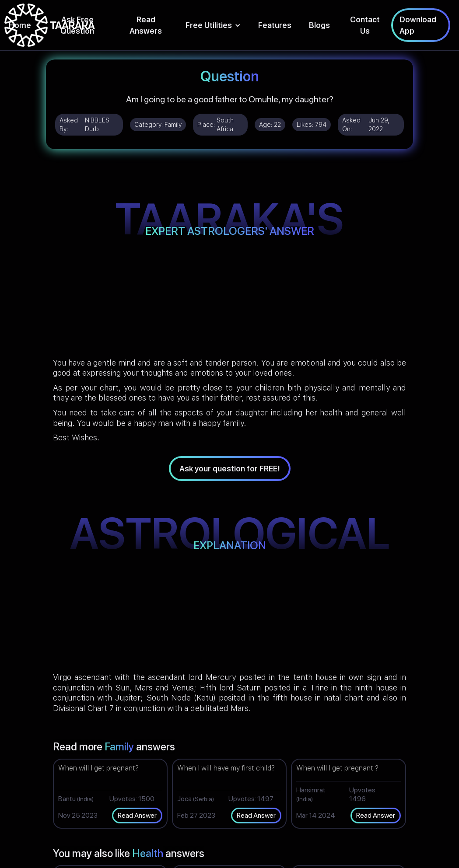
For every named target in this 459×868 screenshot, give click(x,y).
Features (275, 25)
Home (20, 25)
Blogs (319, 25)
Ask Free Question (77, 25)
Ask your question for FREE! (230, 469)
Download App (418, 25)
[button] (213, 25)
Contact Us (365, 25)
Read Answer (137, 815)
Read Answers (146, 25)
